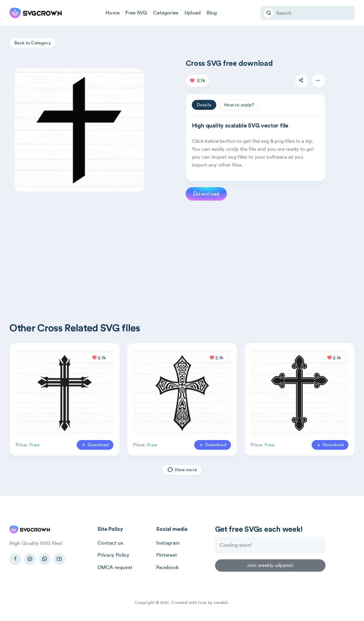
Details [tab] (204, 105)
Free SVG (136, 13)
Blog (212, 13)
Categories (166, 13)
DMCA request (115, 567)
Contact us (110, 543)
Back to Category (33, 43)
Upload (193, 13)
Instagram (168, 543)
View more (182, 470)
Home (113, 13)
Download (206, 194)
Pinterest (167, 555)
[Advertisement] (186, 252)
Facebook (167, 567)
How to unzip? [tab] (239, 105)
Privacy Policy (114, 555)
